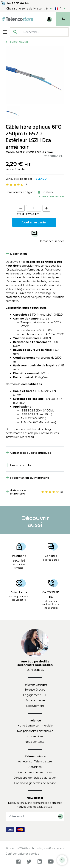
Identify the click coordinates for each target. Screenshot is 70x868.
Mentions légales (37, 848)
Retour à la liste (17, 42)
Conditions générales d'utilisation (35, 778)
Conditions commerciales (35, 772)
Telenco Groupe (35, 690)
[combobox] (39, 32)
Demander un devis (52, 241)
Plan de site (57, 848)
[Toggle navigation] (5, 32)
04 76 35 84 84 (18, 3)
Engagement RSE (35, 695)
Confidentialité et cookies (22, 854)
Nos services (35, 736)
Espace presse (35, 700)
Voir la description (52, 196)
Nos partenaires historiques (35, 731)
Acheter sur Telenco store (35, 762)
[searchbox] (45, 32)
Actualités (35, 767)
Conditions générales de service (35, 783)
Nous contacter (35, 742)
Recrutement (35, 706)
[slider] (15, 185)
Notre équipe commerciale (35, 726)
